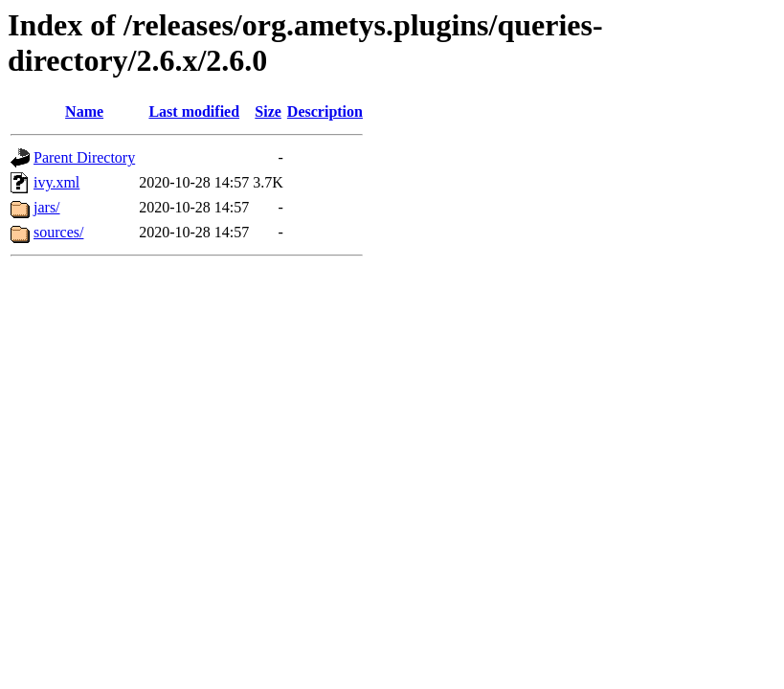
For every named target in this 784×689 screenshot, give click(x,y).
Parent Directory (84, 157)
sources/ (58, 232)
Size (268, 111)
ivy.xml (56, 182)
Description (325, 111)
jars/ (47, 207)
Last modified (194, 111)
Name (84, 111)
